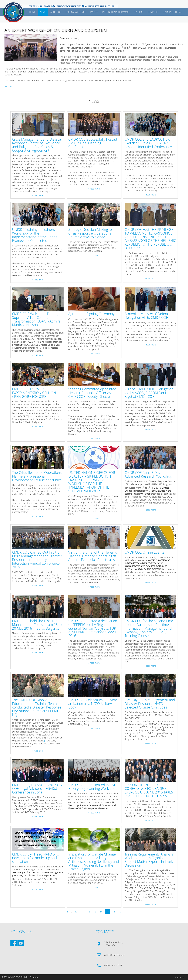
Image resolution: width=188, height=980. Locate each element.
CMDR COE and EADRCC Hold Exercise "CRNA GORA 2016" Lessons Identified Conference (148, 143)
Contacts (179, 977)
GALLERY (9, 86)
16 (114, 912)
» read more (38, 195)
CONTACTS (153, 12)
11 (82, 912)
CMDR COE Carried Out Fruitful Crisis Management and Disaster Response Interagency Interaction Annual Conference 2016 (37, 560)
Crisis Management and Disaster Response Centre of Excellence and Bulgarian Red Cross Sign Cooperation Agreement (37, 145)
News (43, 12)
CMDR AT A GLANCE (76, 12)
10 (76, 912)
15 (107, 912)
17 (120, 912)
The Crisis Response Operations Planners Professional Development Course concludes (37, 476)
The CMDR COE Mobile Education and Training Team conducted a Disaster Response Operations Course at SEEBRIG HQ (37, 707)
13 (95, 912)
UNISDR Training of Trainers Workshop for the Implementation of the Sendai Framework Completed (35, 235)
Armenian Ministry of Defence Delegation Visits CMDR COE (148, 316)
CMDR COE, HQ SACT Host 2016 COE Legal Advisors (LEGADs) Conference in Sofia (37, 789)
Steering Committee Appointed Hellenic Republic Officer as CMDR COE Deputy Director (92, 393)
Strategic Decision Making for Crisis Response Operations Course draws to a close (91, 233)
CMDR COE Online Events (144, 552)
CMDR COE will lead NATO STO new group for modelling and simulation (36, 858)
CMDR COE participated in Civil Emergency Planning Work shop (93, 787)
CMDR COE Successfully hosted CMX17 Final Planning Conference (93, 143)
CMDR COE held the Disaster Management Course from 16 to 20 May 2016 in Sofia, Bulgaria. (37, 625)
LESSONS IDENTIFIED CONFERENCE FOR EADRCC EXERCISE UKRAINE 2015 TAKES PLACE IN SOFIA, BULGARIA (149, 791)
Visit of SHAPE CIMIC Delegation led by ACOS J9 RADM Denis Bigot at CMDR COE (149, 393)
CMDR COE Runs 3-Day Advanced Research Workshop (148, 475)
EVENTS (94, 12)
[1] (46, 741)
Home (32, 12)
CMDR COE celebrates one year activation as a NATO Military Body (93, 704)
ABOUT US (56, 12)
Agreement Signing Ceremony (91, 314)
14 (101, 912)
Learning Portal (172, 12)
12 (89, 912)
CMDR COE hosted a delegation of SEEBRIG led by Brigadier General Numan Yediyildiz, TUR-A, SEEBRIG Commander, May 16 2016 (93, 628)
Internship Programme (116, 12)
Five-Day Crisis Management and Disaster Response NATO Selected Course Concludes (150, 704)
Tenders (138, 12)
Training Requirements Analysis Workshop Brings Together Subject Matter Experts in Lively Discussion (149, 860)
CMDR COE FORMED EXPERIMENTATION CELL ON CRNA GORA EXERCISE (34, 393)
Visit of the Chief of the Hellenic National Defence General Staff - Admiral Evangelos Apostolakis (93, 556)
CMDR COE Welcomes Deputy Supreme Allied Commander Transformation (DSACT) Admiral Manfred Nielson (37, 319)
